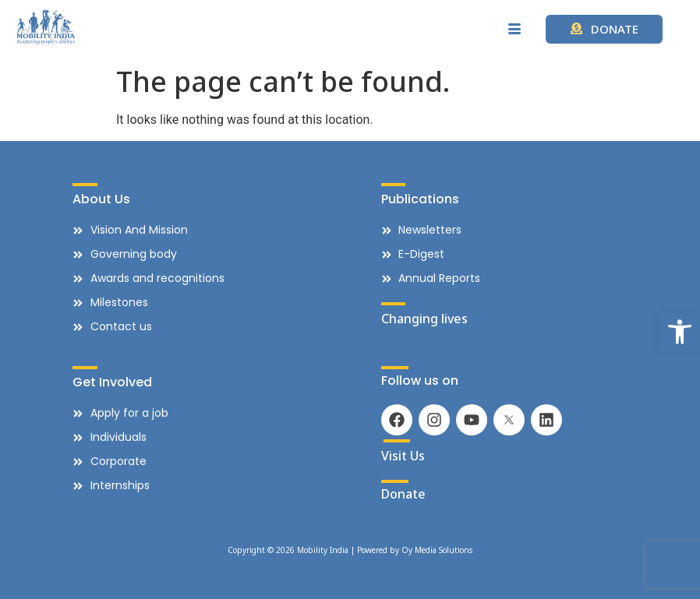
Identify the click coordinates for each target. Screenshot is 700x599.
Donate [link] (403, 494)
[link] (680, 332)
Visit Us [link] (403, 456)
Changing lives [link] (424, 319)
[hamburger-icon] (515, 30)
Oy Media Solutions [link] (437, 550)
